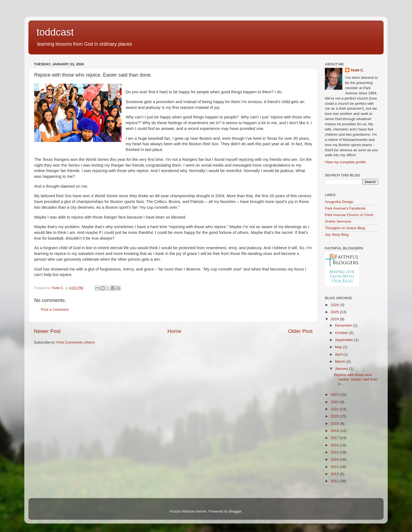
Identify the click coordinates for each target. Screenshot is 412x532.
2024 (335, 319)
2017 (335, 438)
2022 (335, 402)
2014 (335, 459)
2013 (335, 467)
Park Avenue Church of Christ (349, 215)
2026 (335, 305)
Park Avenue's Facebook (345, 208)
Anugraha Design (339, 202)
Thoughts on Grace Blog (345, 228)
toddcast (55, 32)
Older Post (300, 331)
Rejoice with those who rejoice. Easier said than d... (356, 379)
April (339, 354)
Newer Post (47, 331)
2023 (335, 395)
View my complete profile (345, 162)
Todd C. (357, 70)
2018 (335, 431)
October (342, 333)
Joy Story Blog (337, 235)
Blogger (235, 511)
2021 (335, 409)
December (344, 325)
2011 (335, 481)
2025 (335, 312)
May (339, 347)
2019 (335, 424)
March (341, 361)
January (342, 369)
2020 (335, 416)
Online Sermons (338, 221)
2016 (335, 445)
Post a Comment (55, 309)
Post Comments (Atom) (76, 342)
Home (174, 331)
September (345, 340)
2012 (335, 474)
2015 (335, 452)
